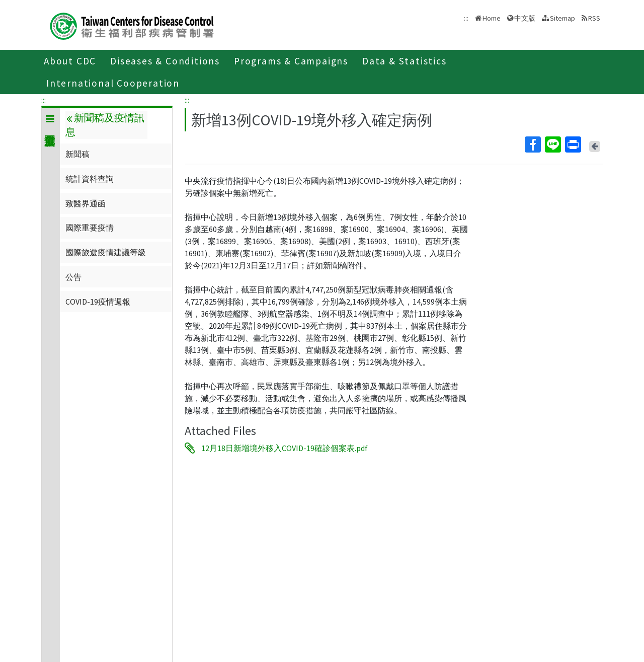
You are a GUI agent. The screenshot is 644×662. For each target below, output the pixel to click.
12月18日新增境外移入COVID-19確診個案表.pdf (285, 448)
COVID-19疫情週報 (98, 302)
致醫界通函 (86, 203)
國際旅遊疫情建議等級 (106, 252)
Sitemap (562, 18)
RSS (594, 18)
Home (492, 18)
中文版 (525, 18)
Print (573, 144)
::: (44, 100)
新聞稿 (77, 154)
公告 (73, 277)
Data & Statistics (405, 61)
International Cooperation (113, 83)
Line (552, 144)
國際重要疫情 (90, 228)
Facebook (532, 144)
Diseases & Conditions (165, 61)
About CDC (70, 61)
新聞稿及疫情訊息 (105, 125)
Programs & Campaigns (291, 61)
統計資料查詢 (90, 179)
